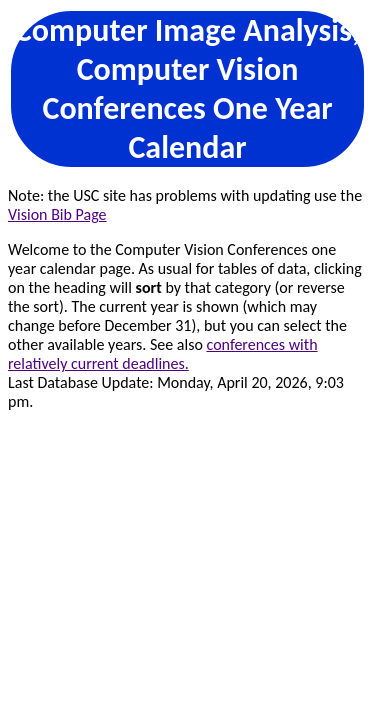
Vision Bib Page (57, 214)
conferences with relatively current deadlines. (163, 354)
